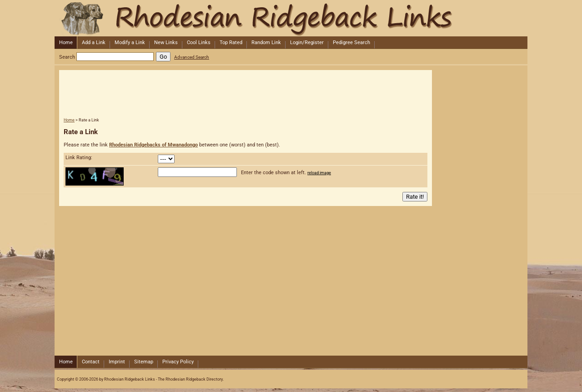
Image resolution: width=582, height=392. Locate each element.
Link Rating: (79, 158)
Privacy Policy (178, 362)
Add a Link (94, 43)
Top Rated (231, 43)
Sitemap (144, 362)
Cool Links (199, 43)
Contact (91, 362)
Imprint (117, 362)
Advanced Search (192, 57)
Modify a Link (130, 43)
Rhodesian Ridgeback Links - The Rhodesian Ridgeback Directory (290, 18)
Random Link (266, 43)
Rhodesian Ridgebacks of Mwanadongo (153, 145)
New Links (166, 43)
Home (66, 43)
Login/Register (307, 43)
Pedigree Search (351, 43)
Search (67, 57)
